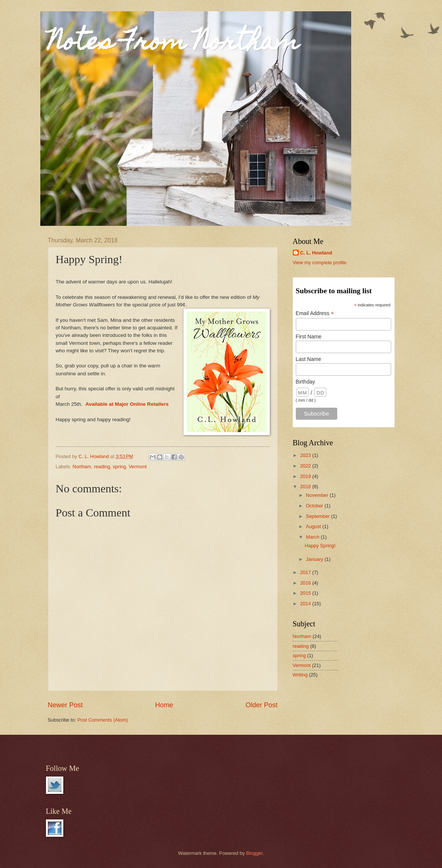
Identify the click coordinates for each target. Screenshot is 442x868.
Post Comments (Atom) (102, 720)
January (315, 559)
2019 (306, 476)
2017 (306, 572)
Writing (300, 675)
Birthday (305, 382)
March (313, 537)
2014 (306, 604)
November (318, 495)
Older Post (261, 705)
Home (164, 705)
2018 (306, 487)
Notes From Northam (174, 44)
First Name (309, 337)
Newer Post (65, 705)
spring (119, 467)
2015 (306, 593)
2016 (306, 583)
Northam (82, 467)
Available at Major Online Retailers (127, 404)
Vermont (138, 467)
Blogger (254, 853)
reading (102, 467)
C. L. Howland (316, 253)
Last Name (309, 359)
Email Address (315, 313)
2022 (306, 466)
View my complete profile (320, 263)
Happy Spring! (320, 546)
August (314, 526)
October (315, 506)
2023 (306, 455)
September (319, 516)
